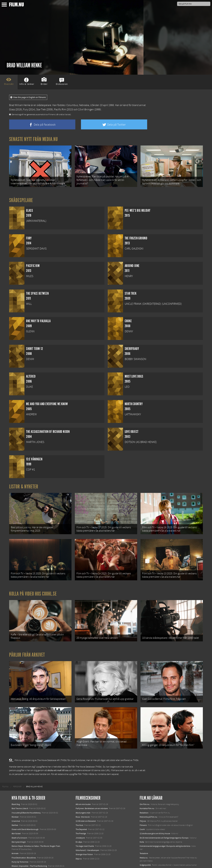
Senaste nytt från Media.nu (34, 139)
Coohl (142, 817)
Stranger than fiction (84, 842)
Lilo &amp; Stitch (19, 858)
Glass (12, 109)
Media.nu (144, 845)
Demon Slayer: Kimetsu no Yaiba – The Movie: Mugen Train (36, 834)
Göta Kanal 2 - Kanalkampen (87, 838)
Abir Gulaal (16, 821)
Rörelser (15, 804)
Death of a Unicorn (19, 825)
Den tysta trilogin (19, 830)
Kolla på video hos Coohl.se (33, 587)
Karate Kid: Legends (20, 862)
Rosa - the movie (83, 804)
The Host (79, 813)
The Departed (81, 817)
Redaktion (144, 800)
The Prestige (81, 821)
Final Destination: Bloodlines (24, 845)
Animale (15, 841)
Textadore (144, 841)
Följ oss (143, 809)
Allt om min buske (83, 792)
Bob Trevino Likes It (20, 796)
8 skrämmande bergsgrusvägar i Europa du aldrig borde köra (165, 834)
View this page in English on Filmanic (28, 97)
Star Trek (41, 109)
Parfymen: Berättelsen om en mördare (92, 796)
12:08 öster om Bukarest (86, 809)
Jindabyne (80, 825)
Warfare (15, 813)
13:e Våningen (86, 109)
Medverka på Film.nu (148, 804)
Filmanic (143, 813)
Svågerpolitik (145, 853)
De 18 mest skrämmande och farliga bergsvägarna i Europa (164, 825)
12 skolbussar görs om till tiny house (155, 821)
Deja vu (79, 846)
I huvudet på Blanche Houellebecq (26, 800)
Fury (26, 109)
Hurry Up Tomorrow (20, 849)
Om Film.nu (145, 792)
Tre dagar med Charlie (85, 834)
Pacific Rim (60, 109)
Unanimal (16, 809)
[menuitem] (5, 774)
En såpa (79, 830)
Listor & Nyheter (24, 484)
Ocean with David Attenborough (25, 817)
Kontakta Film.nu (147, 796)
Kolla (142, 830)
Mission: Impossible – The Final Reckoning (29, 854)
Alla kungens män (83, 800)
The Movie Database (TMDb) (89, 754)
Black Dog (16, 792)
